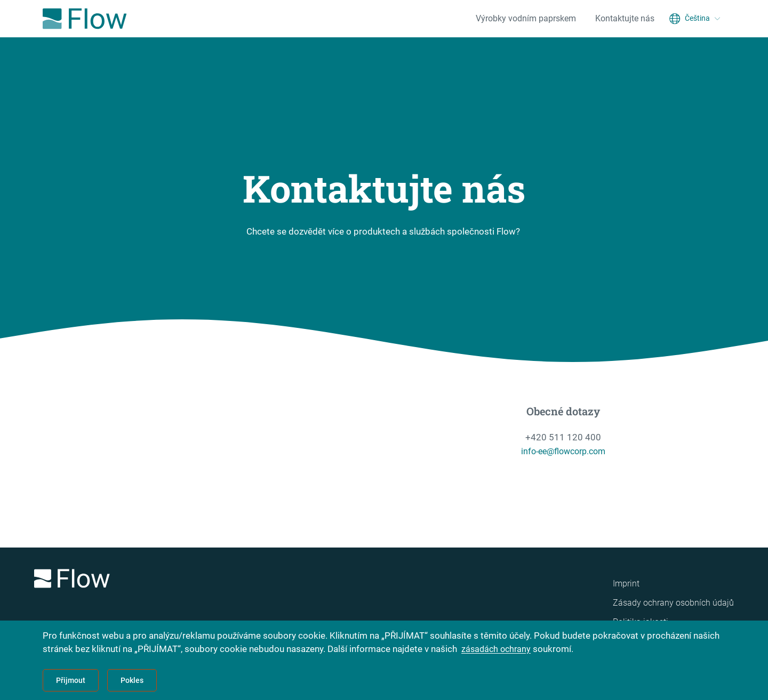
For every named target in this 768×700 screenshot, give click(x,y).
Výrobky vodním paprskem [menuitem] (526, 18)
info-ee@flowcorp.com (563, 451)
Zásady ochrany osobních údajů (673, 603)
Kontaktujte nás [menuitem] (625, 18)
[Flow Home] (85, 19)
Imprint (626, 584)
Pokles (132, 680)
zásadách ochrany (498, 649)
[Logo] (171, 580)
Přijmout (71, 680)
